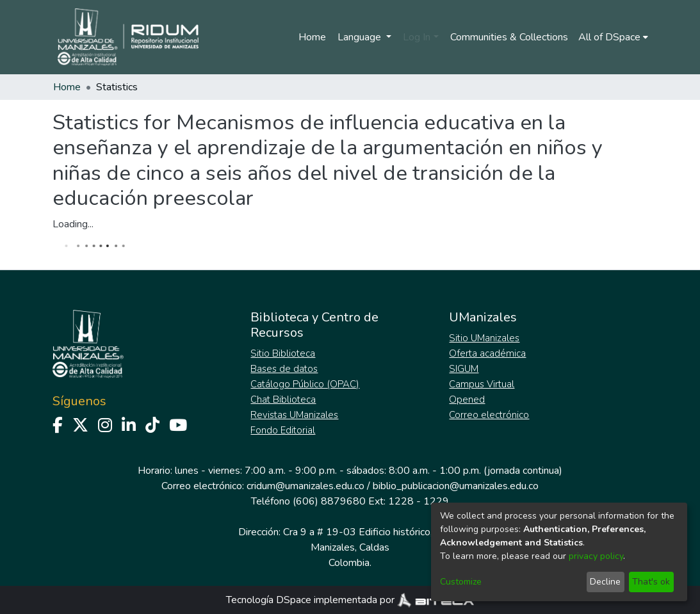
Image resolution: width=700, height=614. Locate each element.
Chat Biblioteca (283, 400)
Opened (467, 400)
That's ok (651, 582)
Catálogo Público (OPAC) (305, 384)
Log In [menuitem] (417, 37)
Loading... (73, 224)
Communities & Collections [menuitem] (509, 37)
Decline (605, 582)
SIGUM (464, 369)
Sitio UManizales (484, 338)
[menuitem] (613, 37)
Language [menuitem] (361, 37)
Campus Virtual (482, 384)
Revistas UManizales (294, 415)
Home (312, 37)
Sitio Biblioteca (283, 353)
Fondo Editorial (283, 430)
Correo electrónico (489, 415)
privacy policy (596, 556)
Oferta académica (487, 353)
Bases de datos (284, 369)
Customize (461, 582)
